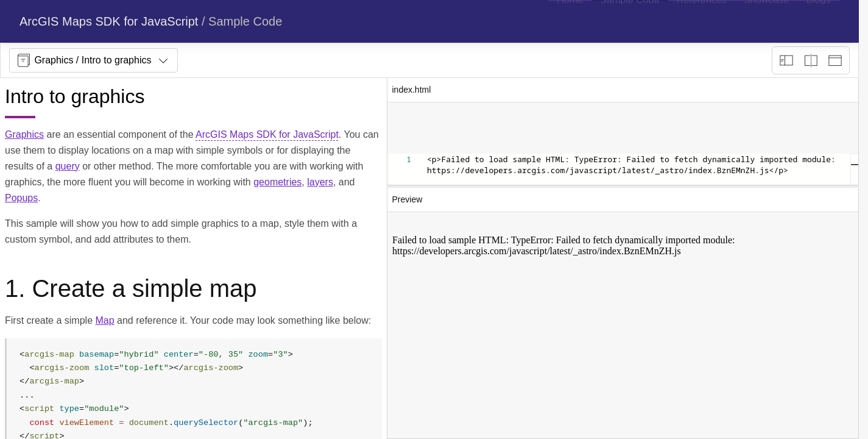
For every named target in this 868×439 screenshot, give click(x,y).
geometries (277, 182)
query (68, 166)
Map (104, 320)
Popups (21, 198)
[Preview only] (835, 60)
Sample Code (245, 21)
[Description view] (786, 60)
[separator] (623, 187)
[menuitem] (570, 21)
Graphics (24, 134)
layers (320, 182)
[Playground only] (811, 60)
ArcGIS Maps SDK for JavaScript (109, 21)
